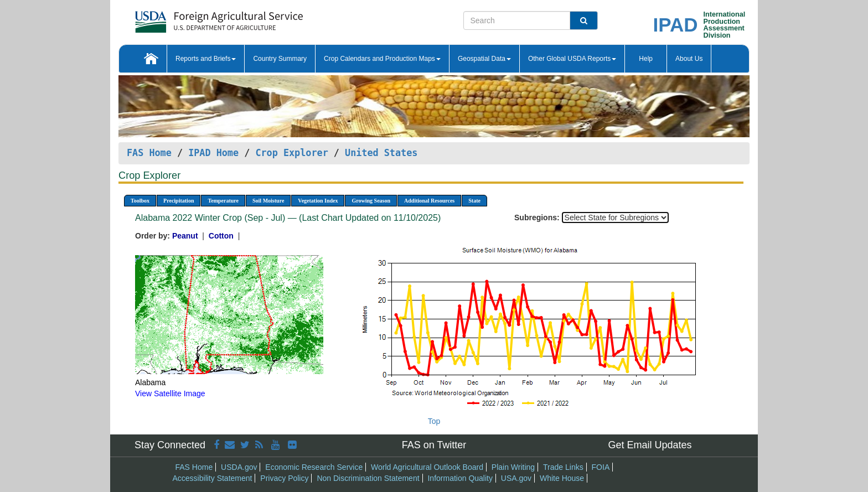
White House (562, 478)
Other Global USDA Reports (572, 59)
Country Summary (280, 59)
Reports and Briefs (206, 59)
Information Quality (460, 478)
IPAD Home (213, 153)
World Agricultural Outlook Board (427, 467)
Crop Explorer (291, 153)
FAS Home (149, 153)
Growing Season (371, 201)
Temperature (223, 201)
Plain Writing (513, 467)
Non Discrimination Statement (368, 478)
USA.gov (516, 478)
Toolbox (140, 201)
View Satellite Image (170, 393)
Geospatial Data (484, 59)
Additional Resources (429, 201)
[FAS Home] (191, 18)
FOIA (601, 467)
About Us (689, 59)
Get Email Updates (650, 445)
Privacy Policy (284, 478)
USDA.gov (239, 467)
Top (434, 421)
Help (646, 59)
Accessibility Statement (213, 478)
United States (381, 153)
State (474, 201)
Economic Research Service (314, 467)
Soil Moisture (268, 201)
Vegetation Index (318, 201)
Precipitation (179, 201)
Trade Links (563, 467)
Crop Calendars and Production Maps (382, 59)
